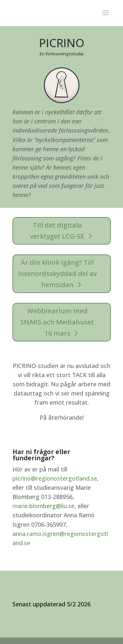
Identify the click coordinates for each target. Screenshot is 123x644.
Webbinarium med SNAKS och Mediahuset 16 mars (57, 322)
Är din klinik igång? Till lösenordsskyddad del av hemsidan (57, 274)
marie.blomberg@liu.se (43, 506)
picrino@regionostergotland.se (55, 478)
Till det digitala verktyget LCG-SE (57, 231)
